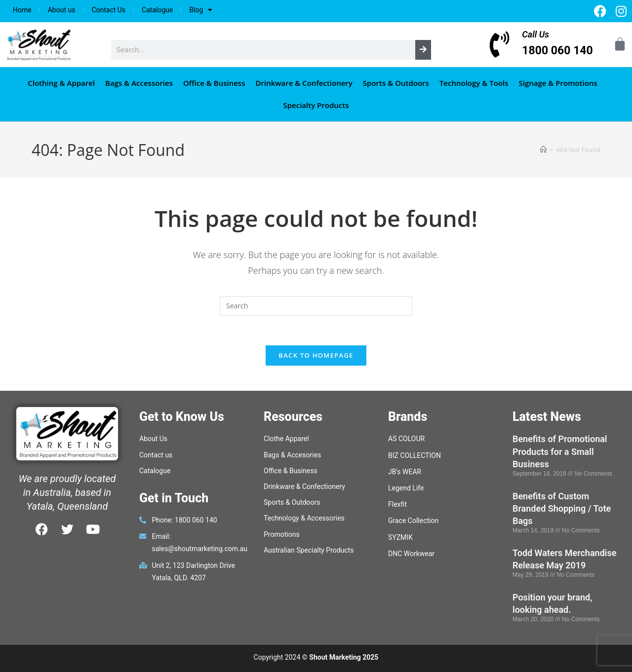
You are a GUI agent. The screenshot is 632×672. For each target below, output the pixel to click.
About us (62, 10)
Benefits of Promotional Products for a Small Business (560, 452)
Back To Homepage (316, 356)
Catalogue (157, 10)
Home (22, 10)
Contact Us (108, 10)
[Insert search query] (316, 306)
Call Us (535, 34)
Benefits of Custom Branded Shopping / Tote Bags (562, 508)
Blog (201, 10)
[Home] (543, 149)
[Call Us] (499, 45)
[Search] (423, 50)
